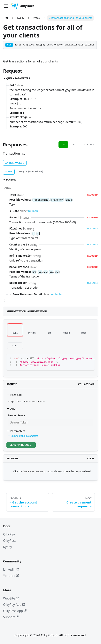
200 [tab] (63, 145)
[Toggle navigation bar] (6, 6)
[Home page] (7, 18)
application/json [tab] (15, 163)
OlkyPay (9, 534)
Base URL (16, 395)
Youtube (11, 576)
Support (11, 617)
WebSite (11, 598)
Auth (13, 409)
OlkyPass (10, 541)
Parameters (18, 431)
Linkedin (11, 569)
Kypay (8, 547)
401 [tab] (75, 145)
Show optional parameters (23, 436)
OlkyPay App (14, 605)
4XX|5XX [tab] (89, 145)
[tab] (9, 172)
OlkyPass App (15, 611)
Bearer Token (16, 416)
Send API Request (21, 445)
